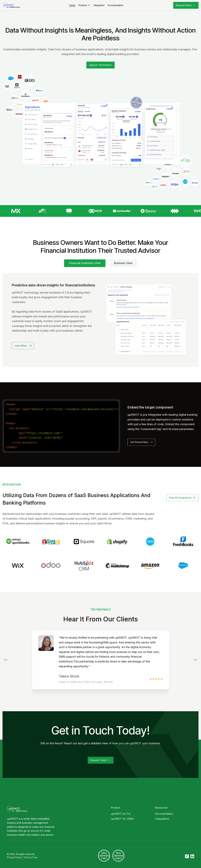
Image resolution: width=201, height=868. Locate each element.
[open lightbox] (100, 65)
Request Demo (184, 5)
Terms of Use (30, 857)
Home (72, 5)
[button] (85, 5)
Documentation (115, 5)
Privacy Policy (14, 857)
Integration (99, 5)
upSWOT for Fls (121, 814)
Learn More (21, 350)
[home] (13, 5)
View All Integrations (180, 502)
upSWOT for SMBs (122, 819)
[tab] (85, 263)
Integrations (162, 819)
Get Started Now (139, 446)
